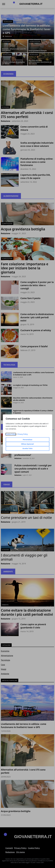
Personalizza (28, 440)
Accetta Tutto (27, 448)
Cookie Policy (11, 434)
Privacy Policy (23, 434)
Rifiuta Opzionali (27, 444)
